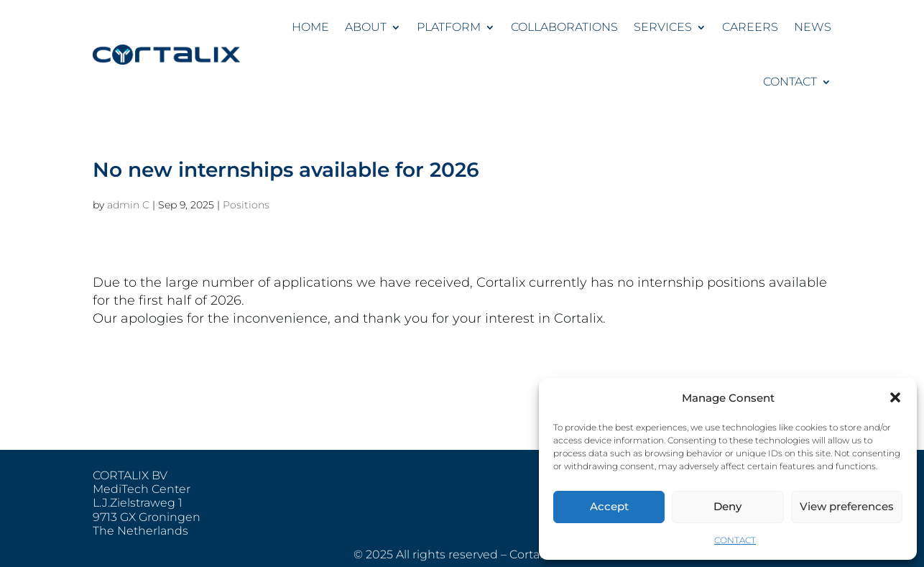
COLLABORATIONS (564, 27)
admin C (128, 205)
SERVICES (663, 27)
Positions (246, 205)
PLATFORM (449, 27)
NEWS (813, 27)
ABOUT (366, 27)
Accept (609, 506)
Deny (727, 506)
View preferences (847, 506)
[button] (895, 397)
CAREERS (750, 27)
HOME (310, 27)
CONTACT (735, 540)
